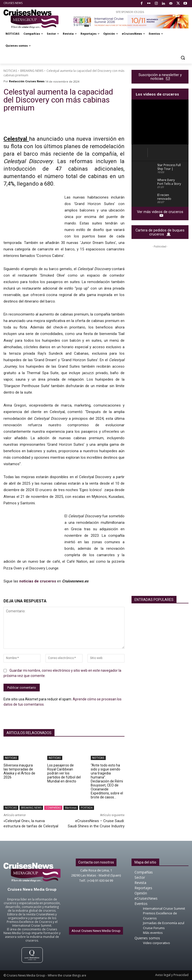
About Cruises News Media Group (96, 931)
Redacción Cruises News (27, 81)
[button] (183, 58)
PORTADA (87, 808)
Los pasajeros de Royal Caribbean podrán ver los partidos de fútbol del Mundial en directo (64, 773)
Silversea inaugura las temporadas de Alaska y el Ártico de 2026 (19, 771)
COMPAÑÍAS (53, 808)
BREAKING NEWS (32, 71)
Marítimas (71, 808)
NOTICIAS (10, 71)
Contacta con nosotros (96, 862)
